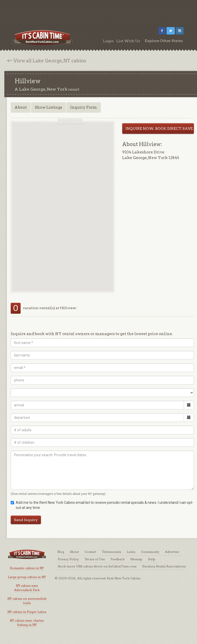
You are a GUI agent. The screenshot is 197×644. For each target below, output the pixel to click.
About (21, 107)
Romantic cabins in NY (27, 568)
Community (150, 552)
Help (152, 559)
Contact (90, 552)
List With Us (128, 41)
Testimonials (111, 552)
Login (108, 41)
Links (131, 552)
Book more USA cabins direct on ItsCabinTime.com (97, 566)
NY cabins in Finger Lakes (27, 612)
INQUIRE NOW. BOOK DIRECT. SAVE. (159, 128)
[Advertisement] (99, 11)
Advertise (172, 552)
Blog (61, 552)
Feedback (118, 559)
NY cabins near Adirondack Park (27, 588)
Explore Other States (164, 41)
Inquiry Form (84, 107)
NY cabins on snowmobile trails (27, 601)
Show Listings (48, 107)
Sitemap (136, 559)
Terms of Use (95, 559)
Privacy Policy (68, 559)
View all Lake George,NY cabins (50, 61)
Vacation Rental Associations (164, 566)
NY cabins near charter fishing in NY (27, 623)
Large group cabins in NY (27, 577)
